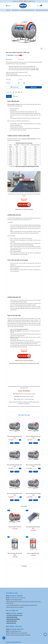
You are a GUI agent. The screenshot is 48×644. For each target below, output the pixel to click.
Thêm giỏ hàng (15, 87)
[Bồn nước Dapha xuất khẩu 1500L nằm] (23, 6)
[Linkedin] (16, 92)
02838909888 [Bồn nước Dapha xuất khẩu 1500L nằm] (20, 1)
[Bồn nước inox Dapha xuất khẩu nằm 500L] (27, 166)
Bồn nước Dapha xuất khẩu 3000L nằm (33, 494)
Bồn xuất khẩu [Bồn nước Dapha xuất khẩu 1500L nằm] (15, 10)
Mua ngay (34, 87)
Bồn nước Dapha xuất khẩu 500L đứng (15, 554)
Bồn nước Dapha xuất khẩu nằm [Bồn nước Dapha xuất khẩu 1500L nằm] (27, 10)
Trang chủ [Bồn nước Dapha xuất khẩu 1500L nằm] (8, 10)
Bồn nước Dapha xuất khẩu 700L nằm (33, 437)
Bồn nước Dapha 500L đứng (33, 553)
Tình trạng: (8, 80)
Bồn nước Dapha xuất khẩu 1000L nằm (15, 466)
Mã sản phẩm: (9, 59)
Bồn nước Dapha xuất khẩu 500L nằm (15, 437)
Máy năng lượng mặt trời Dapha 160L (33, 528)
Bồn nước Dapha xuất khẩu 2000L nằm (33, 466)
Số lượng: (8, 83)
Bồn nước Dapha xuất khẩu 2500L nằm (15, 494)
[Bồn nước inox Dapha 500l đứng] (24, 205)
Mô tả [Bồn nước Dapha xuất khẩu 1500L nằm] (9, 96)
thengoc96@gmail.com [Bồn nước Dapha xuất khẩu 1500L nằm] (30, 1)
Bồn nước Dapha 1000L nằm (15, 527)
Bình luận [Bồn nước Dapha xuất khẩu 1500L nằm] (16, 96)
